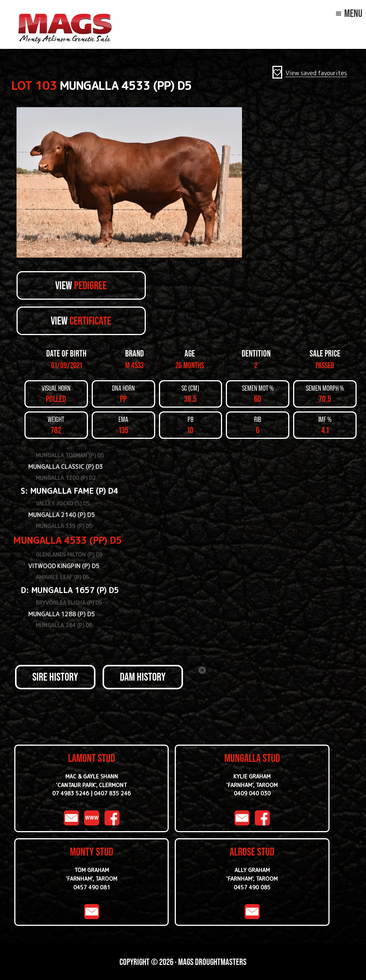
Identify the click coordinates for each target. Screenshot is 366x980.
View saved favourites (316, 73)
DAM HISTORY (143, 677)
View (81, 285)
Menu (353, 13)
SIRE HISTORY (55, 677)
